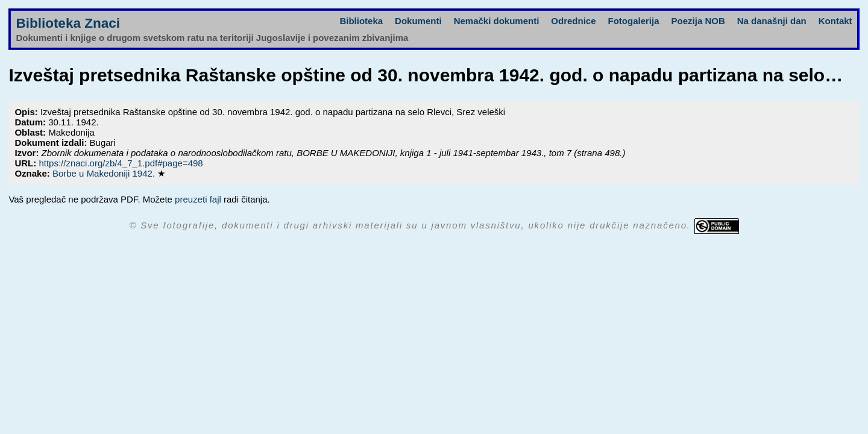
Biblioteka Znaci (68, 23)
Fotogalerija (634, 21)
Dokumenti (418, 21)
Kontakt (835, 21)
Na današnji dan (772, 21)
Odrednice (573, 21)
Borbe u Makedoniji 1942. (105, 173)
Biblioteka (361, 21)
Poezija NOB (698, 21)
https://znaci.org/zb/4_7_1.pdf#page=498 (121, 163)
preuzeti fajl (198, 199)
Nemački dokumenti (497, 21)
